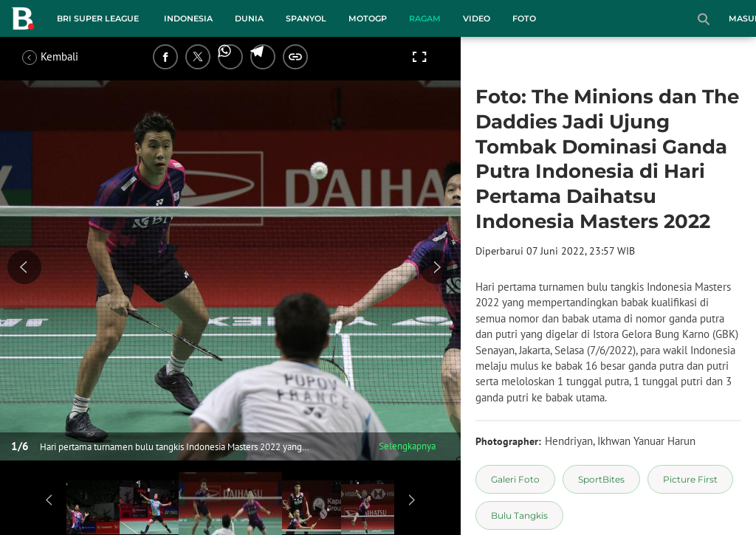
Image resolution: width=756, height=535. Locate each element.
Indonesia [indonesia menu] (188, 18)
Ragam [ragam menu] (425, 18)
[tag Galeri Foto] (515, 479)
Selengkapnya (407, 446)
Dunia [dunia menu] (249, 18)
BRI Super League (98, 18)
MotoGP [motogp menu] (368, 18)
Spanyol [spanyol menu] (306, 18)
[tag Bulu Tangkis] (519, 515)
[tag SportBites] (601, 479)
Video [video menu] (477, 18)
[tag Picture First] (690, 479)
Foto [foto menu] (524, 18)
